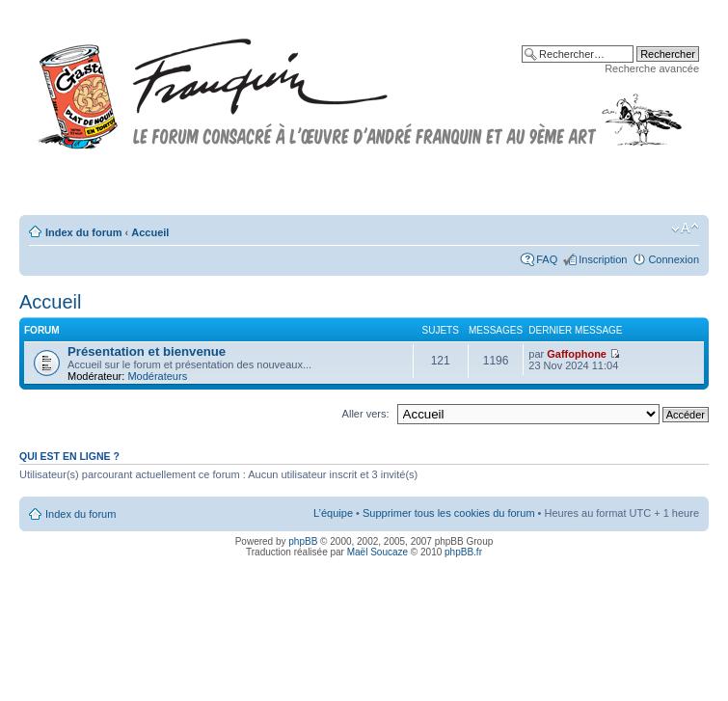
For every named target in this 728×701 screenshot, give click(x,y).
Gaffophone (577, 354)
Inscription (603, 259)
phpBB (303, 541)
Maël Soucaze (377, 552)
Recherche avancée (652, 68)
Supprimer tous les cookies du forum (449, 513)
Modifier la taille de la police (685, 229)
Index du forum (83, 232)
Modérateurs (157, 376)
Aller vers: (366, 414)
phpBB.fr (463, 552)
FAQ (547, 259)
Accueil (150, 232)
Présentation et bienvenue (147, 351)
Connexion (674, 259)
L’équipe (333, 513)
